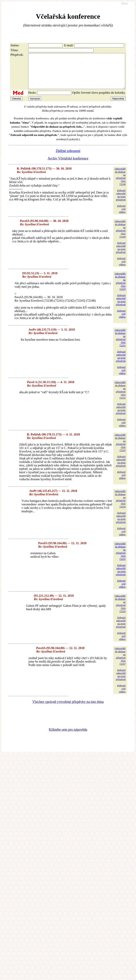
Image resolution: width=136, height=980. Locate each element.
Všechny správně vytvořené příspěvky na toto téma (68, 709)
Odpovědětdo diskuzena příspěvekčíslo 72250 (120, 288)
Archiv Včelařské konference (68, 165)
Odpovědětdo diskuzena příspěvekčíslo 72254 (120, 506)
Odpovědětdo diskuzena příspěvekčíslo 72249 (120, 236)
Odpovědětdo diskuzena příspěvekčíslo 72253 (120, 449)
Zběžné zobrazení (68, 158)
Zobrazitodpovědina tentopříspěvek (121, 202)
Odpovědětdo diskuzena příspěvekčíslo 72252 (120, 397)
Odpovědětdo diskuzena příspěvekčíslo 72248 (120, 183)
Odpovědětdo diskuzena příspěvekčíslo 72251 (120, 345)
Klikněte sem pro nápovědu (68, 736)
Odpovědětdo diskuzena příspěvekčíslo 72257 (120, 663)
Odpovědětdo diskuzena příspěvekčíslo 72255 (120, 558)
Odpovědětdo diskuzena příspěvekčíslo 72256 (120, 610)
